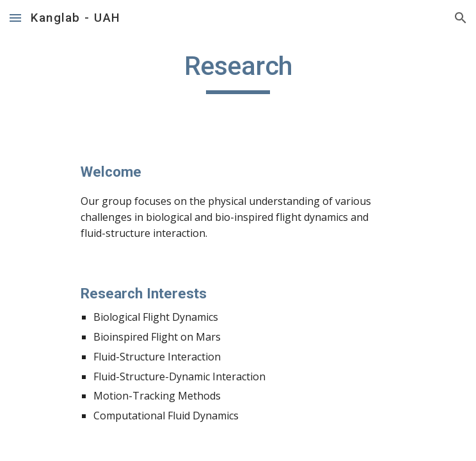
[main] (238, 72)
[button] (15, 18)
